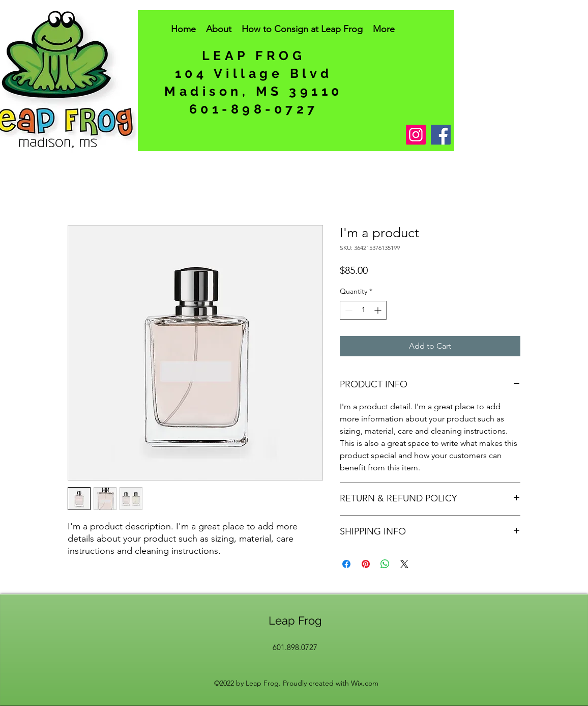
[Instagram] (416, 135)
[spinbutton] (363, 310)
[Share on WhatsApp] (385, 564)
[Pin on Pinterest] (366, 564)
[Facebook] (441, 135)
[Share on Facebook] (346, 564)
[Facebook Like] (266, 141)
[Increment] (379, 310)
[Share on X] (404, 564)
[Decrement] (348, 310)
